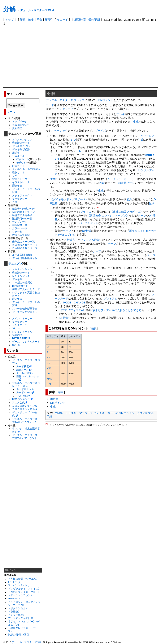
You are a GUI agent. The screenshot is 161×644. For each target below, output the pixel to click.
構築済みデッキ (21, 143)
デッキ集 (17, 279)
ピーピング (14, 582)
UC (49, 347)
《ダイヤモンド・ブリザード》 (69, 199)
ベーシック (61, 131)
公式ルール (18, 156)
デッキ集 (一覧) (21, 146)
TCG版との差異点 (22, 282)
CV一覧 (16, 345)
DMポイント (106, 100)
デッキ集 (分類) (21, 149)
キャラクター (20, 199)
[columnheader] (53, 336)
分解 (9, 9)
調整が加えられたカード (26, 289)
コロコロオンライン (23, 406)
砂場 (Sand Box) (21, 235)
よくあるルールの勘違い (26, 169)
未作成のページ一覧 (23, 242)
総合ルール (23, 159)
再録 (102, 183)
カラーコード (20, 228)
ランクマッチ (20, 325)
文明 (15, 176)
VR (49, 358)
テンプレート (20, 222)
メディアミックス (22, 195)
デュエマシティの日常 (21, 618)
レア (74, 140)
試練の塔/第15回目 (18, 634)
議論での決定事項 (22, 215)
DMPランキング (21, 399)
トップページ (20, 121)
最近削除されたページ (25, 248)
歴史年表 (17, 186)
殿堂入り (72, 240)
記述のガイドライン (23, 212)
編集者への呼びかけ (23, 209)
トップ (9, 20)
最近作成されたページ (25, 245)
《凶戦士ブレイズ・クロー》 (24, 592)
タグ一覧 (17, 232)
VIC (49, 368)
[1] (97, 207)
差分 (39, 20)
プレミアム (111, 299)
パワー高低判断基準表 (25, 309)
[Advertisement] (81, 56)
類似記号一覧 (20, 225)
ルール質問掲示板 (22, 255)
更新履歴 (17, 128)
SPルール (18, 328)
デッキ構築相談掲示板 (25, 258)
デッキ (121, 114)
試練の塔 (17, 335)
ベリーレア (147, 136)
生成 (136, 122)
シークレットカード (120, 179)
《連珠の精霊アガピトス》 (127, 212)
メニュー (13, 112)
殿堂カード (18, 166)
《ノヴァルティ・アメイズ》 (24, 589)
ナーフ (142, 216)
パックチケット (89, 223)
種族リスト (18, 172)
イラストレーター (22, 182)
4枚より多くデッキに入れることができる (116, 310)
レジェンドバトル (22, 332)
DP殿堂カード (20, 286)
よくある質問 (24, 373)
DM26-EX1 (14, 598)
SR (49, 363)
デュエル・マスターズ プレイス (65, 100)
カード (50, 105)
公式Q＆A (22, 163)
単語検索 (80, 20)
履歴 (48, 20)
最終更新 (94, 20)
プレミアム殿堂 (90, 240)
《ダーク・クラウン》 (21, 595)
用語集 (16, 153)
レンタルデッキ (21, 276)
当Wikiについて (21, 125)
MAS (49, 379)
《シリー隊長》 (17, 615)
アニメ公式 (18, 402)
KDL (49, 384)
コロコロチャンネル (23, 409)
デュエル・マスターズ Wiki (37, 10)
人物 (15, 202)
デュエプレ (15, 264)
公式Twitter (22, 396)
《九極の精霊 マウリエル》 (23, 579)
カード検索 (23, 366)
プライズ (100, 131)
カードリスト (24, 389)
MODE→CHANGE (74, 303)
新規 (23, 20)
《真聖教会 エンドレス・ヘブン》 (108, 216)
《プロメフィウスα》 (72, 310)
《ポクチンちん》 (18, 608)
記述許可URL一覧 (22, 218)
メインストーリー (22, 318)
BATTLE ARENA (21, 338)
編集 (31, 20)
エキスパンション (22, 139)
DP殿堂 (87, 231)
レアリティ (66, 109)
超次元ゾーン (126, 183)
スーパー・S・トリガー (21, 585)
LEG (49, 373)
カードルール (24, 392)
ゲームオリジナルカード (26, 341)
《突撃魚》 (14, 612)
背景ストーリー (21, 179)
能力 (129, 199)
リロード (62, 20)
